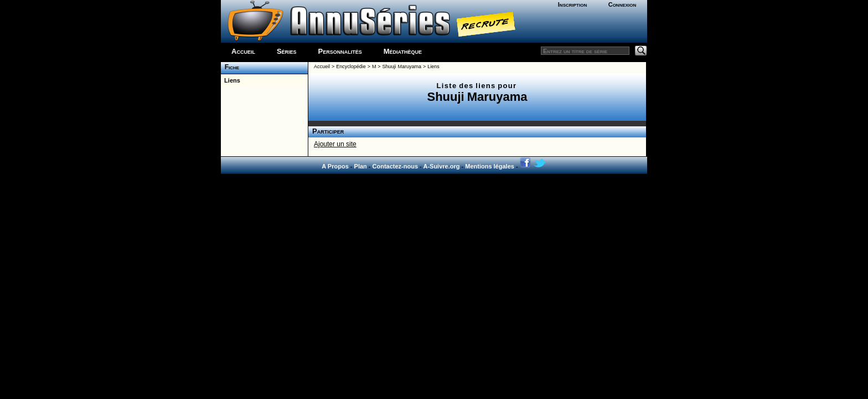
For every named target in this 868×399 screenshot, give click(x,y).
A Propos (335, 166)
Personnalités (340, 51)
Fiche (230, 67)
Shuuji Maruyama (402, 66)
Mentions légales (490, 166)
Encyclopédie (351, 66)
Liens (231, 80)
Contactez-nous (396, 166)
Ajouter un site (335, 144)
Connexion (622, 4)
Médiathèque (403, 51)
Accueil (243, 51)
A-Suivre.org (441, 166)
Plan (361, 166)
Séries (287, 51)
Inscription (572, 4)
